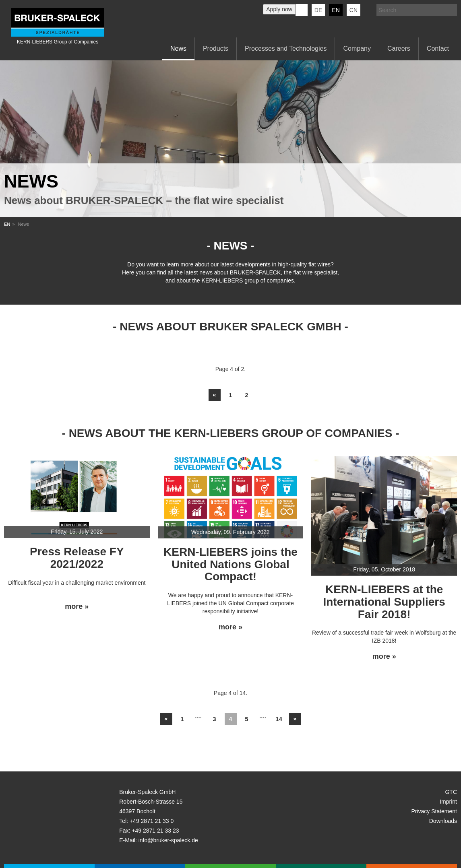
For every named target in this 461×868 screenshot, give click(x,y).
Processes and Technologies (286, 48)
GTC (451, 792)
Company (357, 48)
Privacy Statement (434, 811)
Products (216, 48)
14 (279, 719)
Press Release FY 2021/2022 (77, 558)
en (336, 10)
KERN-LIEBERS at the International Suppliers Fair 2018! (384, 602)
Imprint (448, 802)
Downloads (443, 821)
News (178, 48)
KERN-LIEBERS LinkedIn (302, 10)
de (318, 10)
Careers (399, 48)
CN (354, 10)
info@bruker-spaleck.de (168, 840)
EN (7, 224)
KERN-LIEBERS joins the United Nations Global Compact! (230, 564)
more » (77, 607)
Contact (438, 48)
